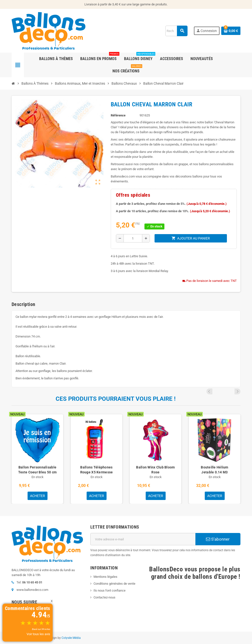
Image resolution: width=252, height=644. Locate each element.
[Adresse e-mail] (143, 539)
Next (237, 391)
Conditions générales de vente (114, 584)
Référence (118, 115)
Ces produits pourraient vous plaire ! (116, 399)
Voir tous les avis (38, 634)
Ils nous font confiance (110, 590)
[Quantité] (133, 238)
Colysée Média (71, 638)
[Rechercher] (176, 31)
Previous (231, 391)
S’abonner (218, 539)
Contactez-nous (104, 597)
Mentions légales (105, 577)
